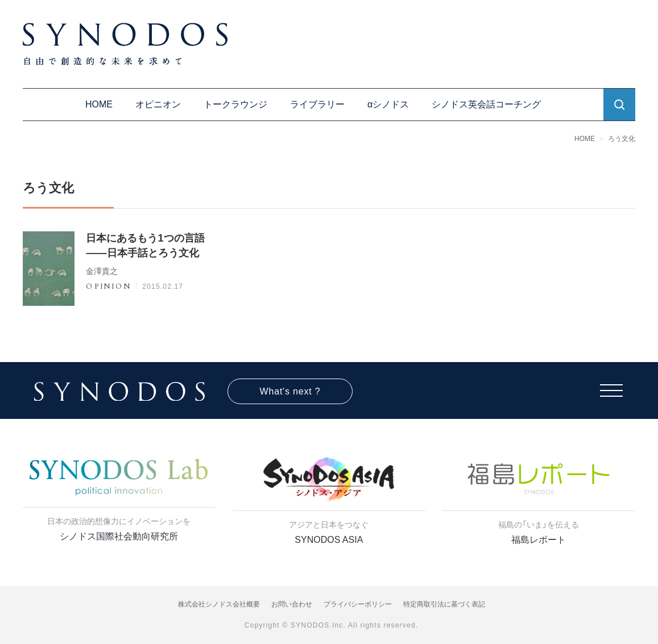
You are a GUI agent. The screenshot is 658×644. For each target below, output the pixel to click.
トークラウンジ (235, 104)
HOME (99, 104)
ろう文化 (622, 139)
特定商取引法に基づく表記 (444, 604)
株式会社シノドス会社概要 (219, 604)
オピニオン (158, 104)
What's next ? (290, 391)
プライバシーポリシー (358, 604)
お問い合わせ (292, 604)
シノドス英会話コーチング (486, 104)
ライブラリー (317, 104)
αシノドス (388, 104)
